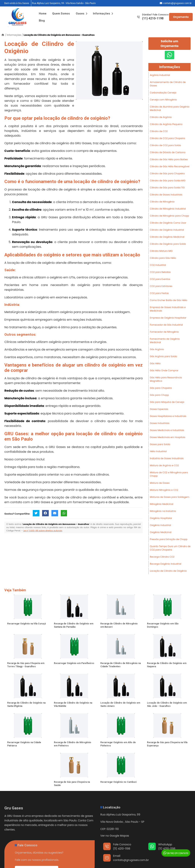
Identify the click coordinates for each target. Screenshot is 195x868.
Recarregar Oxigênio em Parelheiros (74, 663)
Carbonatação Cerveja (163, 93)
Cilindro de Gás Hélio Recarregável (170, 166)
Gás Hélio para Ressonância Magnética (166, 379)
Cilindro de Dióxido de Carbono (168, 152)
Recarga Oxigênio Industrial (166, 564)
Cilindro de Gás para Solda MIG (168, 181)
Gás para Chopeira (161, 388)
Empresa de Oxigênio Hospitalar (168, 318)
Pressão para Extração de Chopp (169, 539)
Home (43, 13)
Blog (42, 20)
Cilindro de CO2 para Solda (165, 145)
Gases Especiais (159, 409)
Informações (103, 13)
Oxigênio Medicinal (161, 532)
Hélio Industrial (158, 451)
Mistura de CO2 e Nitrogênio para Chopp (169, 474)
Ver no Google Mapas (115, 836)
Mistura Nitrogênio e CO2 (164, 490)
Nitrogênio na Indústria (163, 511)
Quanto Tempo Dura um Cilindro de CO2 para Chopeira (170, 548)
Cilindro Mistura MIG (161, 251)
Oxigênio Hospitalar (161, 518)
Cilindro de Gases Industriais (166, 195)
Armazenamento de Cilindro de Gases (168, 84)
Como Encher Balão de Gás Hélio (169, 300)
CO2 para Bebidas (160, 272)
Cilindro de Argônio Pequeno (166, 124)
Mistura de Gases (160, 483)
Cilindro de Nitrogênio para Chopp (169, 216)
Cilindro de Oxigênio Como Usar (168, 223)
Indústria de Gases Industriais (167, 458)
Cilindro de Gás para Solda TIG (167, 188)
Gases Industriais (160, 423)
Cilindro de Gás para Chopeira (167, 173)
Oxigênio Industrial (160, 525)
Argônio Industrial (160, 75)
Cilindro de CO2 (159, 131)
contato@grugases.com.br (177, 3)
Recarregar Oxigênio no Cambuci (118, 782)
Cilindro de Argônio (161, 117)
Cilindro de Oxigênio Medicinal (167, 237)
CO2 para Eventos (160, 279)
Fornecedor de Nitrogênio (164, 332)
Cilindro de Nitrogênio (162, 202)
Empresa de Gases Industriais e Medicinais (168, 309)
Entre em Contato (176, 853)
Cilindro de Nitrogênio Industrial (168, 209)
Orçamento (181, 17)
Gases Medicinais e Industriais (167, 430)
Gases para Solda (160, 444)
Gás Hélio (155, 363)
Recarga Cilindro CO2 (162, 557)
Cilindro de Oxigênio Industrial (167, 230)
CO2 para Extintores (161, 286)
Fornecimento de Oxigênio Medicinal (165, 341)
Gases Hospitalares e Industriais (168, 416)
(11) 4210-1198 (153, 18)
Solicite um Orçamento (169, 44)
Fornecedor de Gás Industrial (166, 325)
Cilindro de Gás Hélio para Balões (169, 159)
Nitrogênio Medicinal (162, 504)
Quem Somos (61, 13)
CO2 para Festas (159, 293)
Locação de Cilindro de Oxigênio (168, 571)
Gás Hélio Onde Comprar (164, 370)
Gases (82, 13)
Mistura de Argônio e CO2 (164, 465)
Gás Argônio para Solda (163, 356)
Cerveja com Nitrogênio (163, 100)
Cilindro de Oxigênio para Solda (168, 244)
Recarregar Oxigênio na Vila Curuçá (26, 624)
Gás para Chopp (159, 395)
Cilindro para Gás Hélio (163, 258)
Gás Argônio (157, 349)
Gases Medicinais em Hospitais (168, 437)
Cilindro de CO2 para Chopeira (167, 138)
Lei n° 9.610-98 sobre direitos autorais (43, 531)
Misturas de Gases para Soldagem (170, 497)
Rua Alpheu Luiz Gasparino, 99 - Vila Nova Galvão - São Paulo (64, 3)
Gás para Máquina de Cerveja (167, 402)
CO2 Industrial (158, 265)
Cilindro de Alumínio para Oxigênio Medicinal (170, 108)
